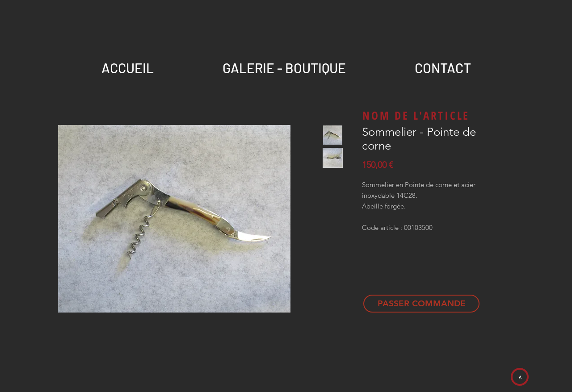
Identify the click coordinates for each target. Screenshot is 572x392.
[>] (520, 377)
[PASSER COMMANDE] (421, 304)
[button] (443, 64)
